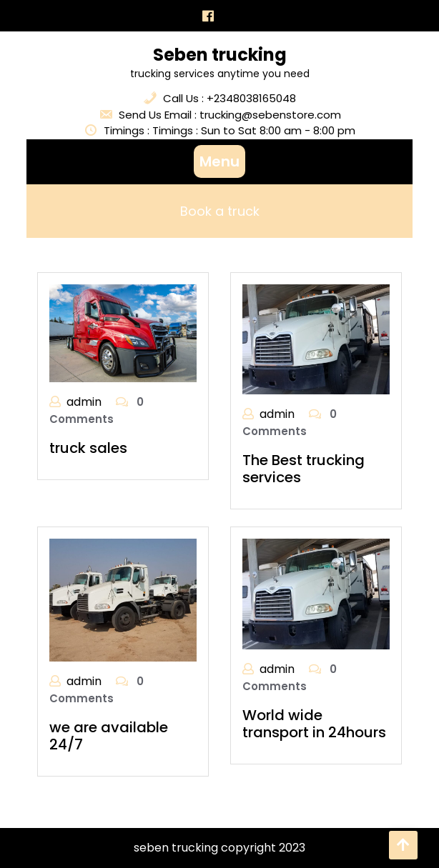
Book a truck (220, 211)
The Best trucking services (304, 469)
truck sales (88, 448)
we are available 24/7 (109, 736)
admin (84, 402)
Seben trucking (220, 55)
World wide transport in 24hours (314, 724)
